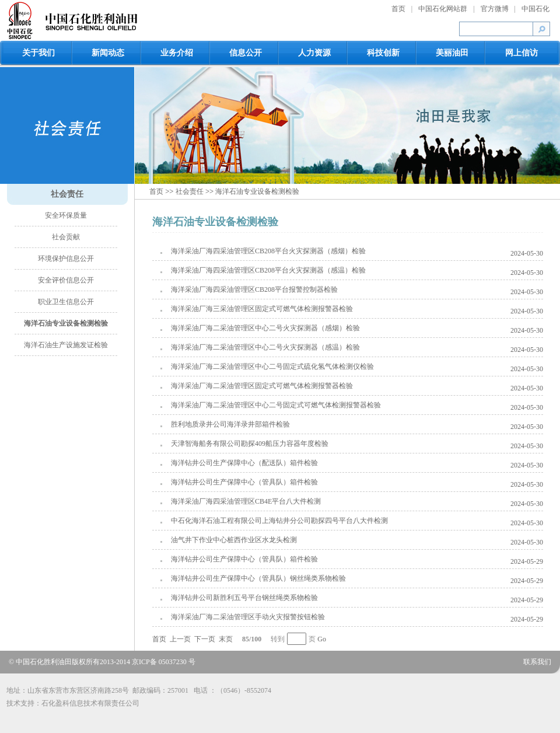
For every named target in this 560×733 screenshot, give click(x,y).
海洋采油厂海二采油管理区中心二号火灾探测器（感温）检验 (265, 347)
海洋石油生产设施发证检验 (66, 345)
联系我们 (537, 662)
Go (322, 639)
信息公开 (246, 53)
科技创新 (383, 53)
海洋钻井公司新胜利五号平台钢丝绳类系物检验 (244, 598)
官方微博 (495, 9)
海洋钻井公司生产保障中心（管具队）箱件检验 (244, 482)
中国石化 (535, 9)
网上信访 (521, 53)
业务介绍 (177, 53)
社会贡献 (66, 237)
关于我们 (38, 53)
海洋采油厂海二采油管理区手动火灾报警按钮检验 (248, 617)
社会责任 (67, 194)
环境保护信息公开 (66, 259)
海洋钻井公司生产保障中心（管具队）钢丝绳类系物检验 (258, 578)
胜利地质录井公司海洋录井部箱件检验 (230, 424)
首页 (398, 9)
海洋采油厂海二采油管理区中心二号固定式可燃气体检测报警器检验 (276, 405)
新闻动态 (108, 53)
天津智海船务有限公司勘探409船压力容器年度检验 (250, 444)
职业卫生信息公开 (66, 302)
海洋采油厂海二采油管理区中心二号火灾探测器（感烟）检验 (265, 328)
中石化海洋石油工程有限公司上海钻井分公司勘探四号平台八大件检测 (279, 521)
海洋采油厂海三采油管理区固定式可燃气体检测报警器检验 (262, 309)
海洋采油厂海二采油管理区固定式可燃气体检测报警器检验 (262, 386)
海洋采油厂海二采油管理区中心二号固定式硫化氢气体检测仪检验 (272, 366)
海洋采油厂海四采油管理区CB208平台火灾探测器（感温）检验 (268, 270)
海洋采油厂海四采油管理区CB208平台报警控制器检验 (254, 289)
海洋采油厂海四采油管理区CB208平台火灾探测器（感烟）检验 (268, 251)
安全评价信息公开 (66, 280)
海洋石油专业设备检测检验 (66, 323)
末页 (226, 639)
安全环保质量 (66, 215)
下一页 (205, 639)
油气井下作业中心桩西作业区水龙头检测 (234, 540)
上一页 (180, 639)
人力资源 (314, 53)
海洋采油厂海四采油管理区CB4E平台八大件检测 (246, 501)
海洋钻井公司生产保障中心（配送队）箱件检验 (244, 463)
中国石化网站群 (443, 9)
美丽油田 (452, 53)
